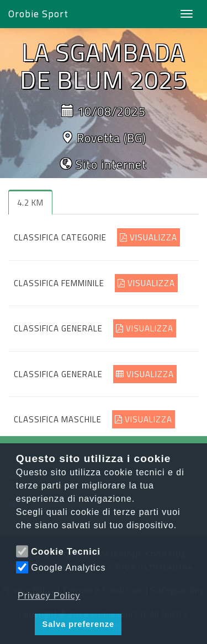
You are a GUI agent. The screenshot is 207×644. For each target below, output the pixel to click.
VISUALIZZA (148, 237)
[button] (23, 625)
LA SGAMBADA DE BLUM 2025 (104, 66)
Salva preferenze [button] (78, 624)
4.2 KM (30, 203)
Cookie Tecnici (66, 552)
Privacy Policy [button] (49, 596)
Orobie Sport (38, 14)
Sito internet (111, 164)
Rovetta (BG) (112, 138)
